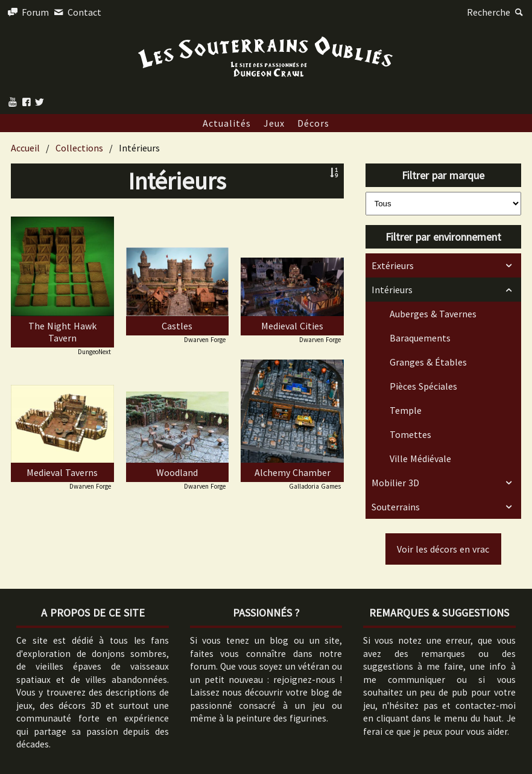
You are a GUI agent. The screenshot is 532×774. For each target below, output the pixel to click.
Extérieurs (393, 265)
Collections (79, 148)
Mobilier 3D (395, 483)
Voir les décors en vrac (443, 549)
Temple (406, 410)
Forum (27, 12)
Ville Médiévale (420, 458)
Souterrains (396, 507)
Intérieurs (392, 290)
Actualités (227, 123)
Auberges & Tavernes (433, 314)
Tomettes (410, 434)
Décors (313, 123)
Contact (76, 12)
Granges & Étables (428, 362)
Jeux (274, 123)
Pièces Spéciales (423, 386)
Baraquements (420, 338)
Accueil (25, 148)
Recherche (496, 12)
